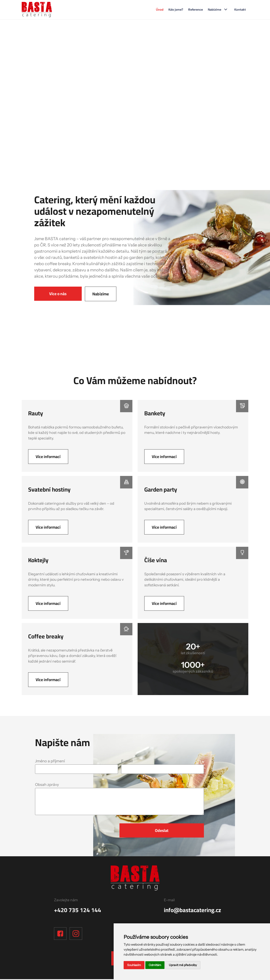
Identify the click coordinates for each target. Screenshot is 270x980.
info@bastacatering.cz (192, 911)
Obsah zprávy (47, 785)
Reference (195, 10)
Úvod (158, 10)
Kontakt (240, 10)
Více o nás (58, 294)
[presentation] (59, 830)
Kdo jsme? (175, 10)
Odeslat (162, 831)
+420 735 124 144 (78, 911)
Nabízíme (214, 10)
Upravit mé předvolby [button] (183, 965)
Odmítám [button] (155, 965)
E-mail (127, 762)
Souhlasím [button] (134, 965)
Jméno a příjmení (50, 762)
